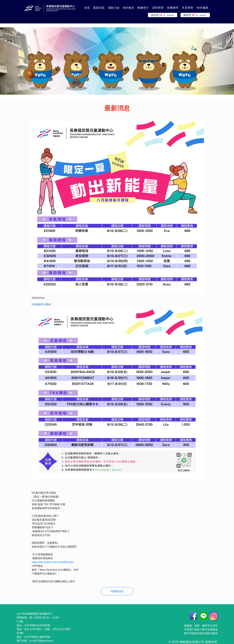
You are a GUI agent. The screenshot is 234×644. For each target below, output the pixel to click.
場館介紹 (114, 8)
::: (78, 6)
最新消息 (99, 8)
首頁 (87, 8)
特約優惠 (202, 8)
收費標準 (173, 8)
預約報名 (128, 8)
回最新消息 (117, 591)
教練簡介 (143, 8)
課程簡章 (158, 8)
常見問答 (188, 8)
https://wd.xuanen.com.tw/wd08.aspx (53, 562)
